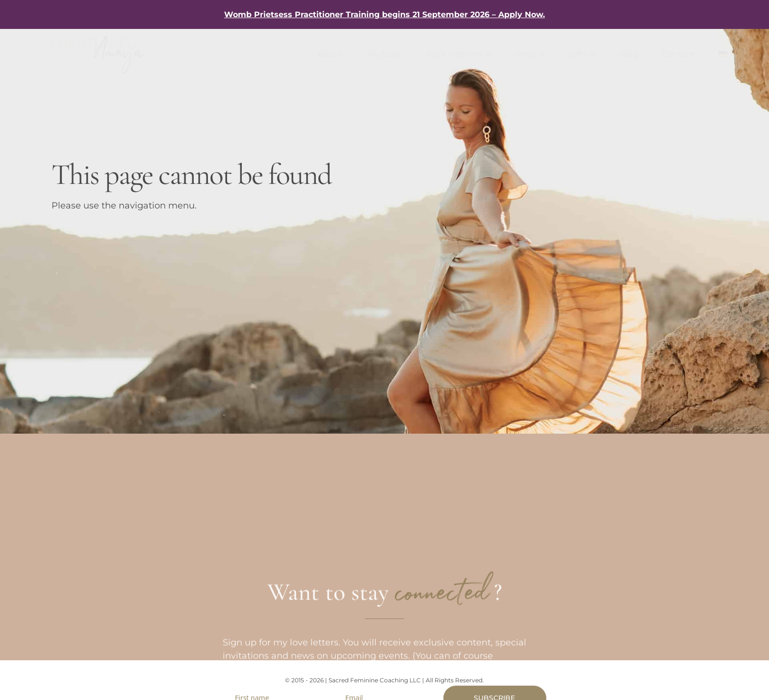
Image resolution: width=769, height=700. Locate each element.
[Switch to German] (723, 54)
